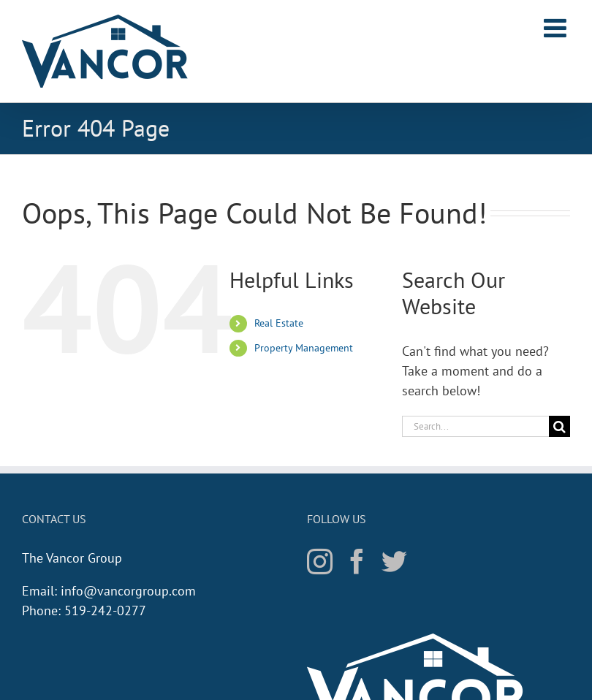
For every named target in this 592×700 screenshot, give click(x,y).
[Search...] (475, 426)
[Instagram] (320, 561)
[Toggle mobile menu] (557, 28)
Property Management (304, 348)
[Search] (559, 426)
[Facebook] (357, 561)
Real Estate (279, 323)
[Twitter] (394, 561)
